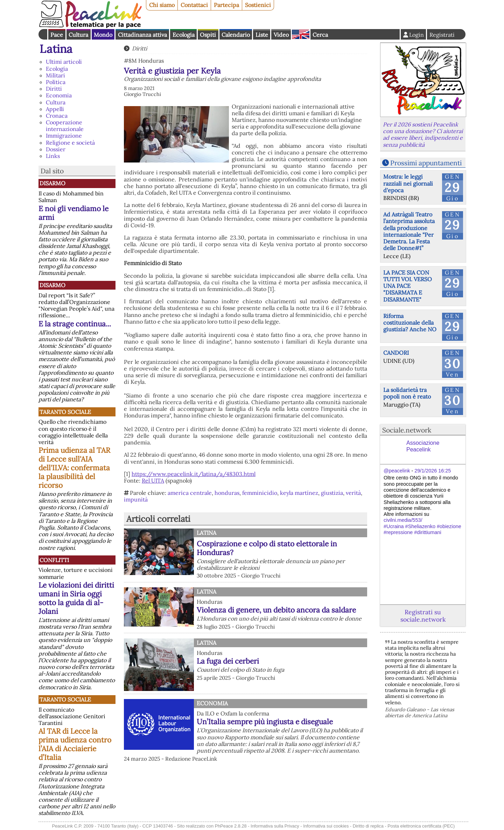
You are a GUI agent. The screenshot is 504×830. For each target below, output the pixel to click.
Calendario (236, 35)
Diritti (54, 89)
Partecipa (226, 5)
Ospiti (208, 35)
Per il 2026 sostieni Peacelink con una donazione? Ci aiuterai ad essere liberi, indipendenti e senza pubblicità (423, 134)
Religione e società (70, 143)
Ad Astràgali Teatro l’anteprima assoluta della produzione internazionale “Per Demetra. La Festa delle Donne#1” (409, 231)
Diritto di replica (368, 826)
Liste (262, 35)
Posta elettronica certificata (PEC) (421, 826)
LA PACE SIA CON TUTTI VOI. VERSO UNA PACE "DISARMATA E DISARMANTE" (408, 286)
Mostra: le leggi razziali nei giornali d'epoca (408, 183)
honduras (227, 493)
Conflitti (54, 560)
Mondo (103, 35)
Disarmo (52, 183)
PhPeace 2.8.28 (231, 826)
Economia (59, 95)
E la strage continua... (75, 324)
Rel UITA (153, 480)
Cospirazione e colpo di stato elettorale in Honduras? (267, 548)
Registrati (442, 35)
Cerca (320, 35)
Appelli (55, 109)
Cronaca (57, 116)
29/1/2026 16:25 (433, 471)
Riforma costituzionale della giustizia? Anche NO (410, 323)
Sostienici (258, 5)
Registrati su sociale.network (423, 616)
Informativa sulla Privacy (275, 826)
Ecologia (184, 35)
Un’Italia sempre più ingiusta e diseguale (265, 722)
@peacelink (397, 471)
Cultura (78, 35)
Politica (56, 82)
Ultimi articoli (64, 62)
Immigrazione (64, 136)
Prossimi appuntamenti (426, 163)
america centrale (190, 493)
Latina (56, 49)
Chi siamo (162, 5)
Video (281, 35)
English (301, 34)
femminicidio (260, 493)
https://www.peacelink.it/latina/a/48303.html (194, 474)
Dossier (56, 149)
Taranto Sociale (65, 412)
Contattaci (194, 5)
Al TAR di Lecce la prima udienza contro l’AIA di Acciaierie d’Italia (75, 744)
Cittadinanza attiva (142, 35)
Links (53, 156)
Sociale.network (407, 430)
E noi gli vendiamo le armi (73, 213)
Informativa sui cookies (326, 826)
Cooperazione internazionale (65, 126)
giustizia (332, 493)
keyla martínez (299, 493)
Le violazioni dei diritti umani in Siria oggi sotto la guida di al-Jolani (76, 598)
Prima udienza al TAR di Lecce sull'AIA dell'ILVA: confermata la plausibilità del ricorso (74, 468)
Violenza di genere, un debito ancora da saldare (276, 610)
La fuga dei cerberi (228, 661)
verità (353, 493)
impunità (136, 499)
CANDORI (396, 353)
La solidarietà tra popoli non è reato (407, 393)
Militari (55, 75)
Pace (57, 35)
